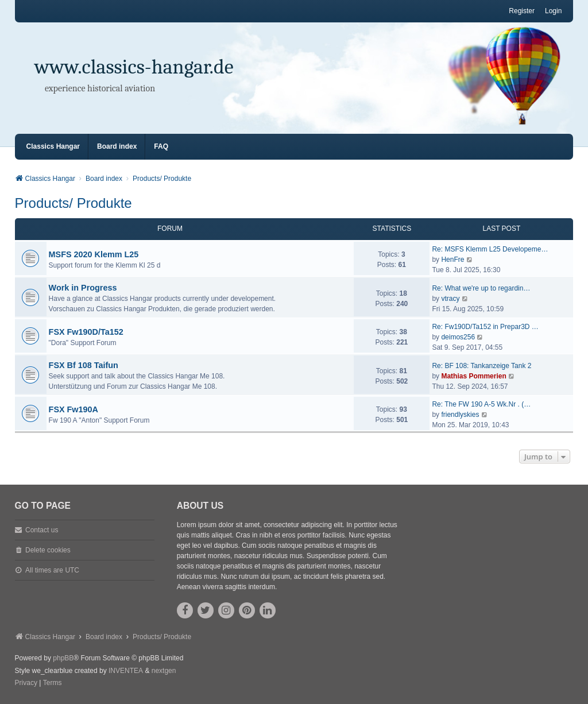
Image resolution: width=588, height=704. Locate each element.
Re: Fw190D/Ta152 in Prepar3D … (485, 327)
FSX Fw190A (73, 409)
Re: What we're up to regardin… (481, 288)
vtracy (450, 299)
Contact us (42, 530)
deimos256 (458, 337)
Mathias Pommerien (473, 376)
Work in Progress (83, 288)
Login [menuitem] (553, 11)
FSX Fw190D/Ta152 (86, 332)
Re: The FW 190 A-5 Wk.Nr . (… (481, 404)
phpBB (63, 658)
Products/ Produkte (73, 203)
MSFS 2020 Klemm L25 (94, 254)
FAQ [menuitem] (161, 146)
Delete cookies (48, 550)
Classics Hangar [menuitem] (53, 146)
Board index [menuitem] (117, 146)
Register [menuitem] (522, 11)
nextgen (164, 671)
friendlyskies (460, 415)
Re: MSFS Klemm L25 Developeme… (490, 249)
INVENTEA (126, 671)
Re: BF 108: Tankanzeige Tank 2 (481, 366)
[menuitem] (26, 683)
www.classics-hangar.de (134, 67)
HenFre (452, 260)
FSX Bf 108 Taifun (84, 365)
